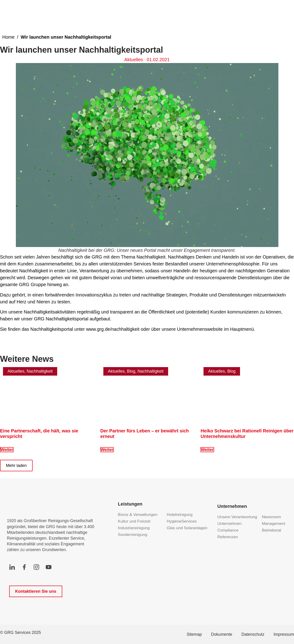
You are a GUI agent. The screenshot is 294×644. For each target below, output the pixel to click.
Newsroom (272, 517)
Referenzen (228, 537)
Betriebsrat (272, 530)
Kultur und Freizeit (135, 521)
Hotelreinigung (180, 515)
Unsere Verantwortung (238, 517)
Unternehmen (230, 523)
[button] (16, 466)
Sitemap (194, 634)
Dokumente (222, 634)
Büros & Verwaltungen (138, 515)
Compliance (228, 530)
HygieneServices (181, 521)
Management (274, 523)
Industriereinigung (134, 528)
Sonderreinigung (133, 535)
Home (8, 37)
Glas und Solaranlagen (181, 528)
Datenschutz (253, 634)
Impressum (284, 634)
